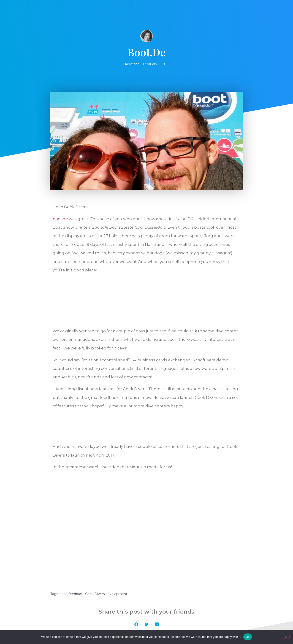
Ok (248, 637)
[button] (136, 566)
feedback (76, 535)
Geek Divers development (106, 535)
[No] (286, 637)
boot (63, 535)
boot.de (60, 219)
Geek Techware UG (200, 621)
